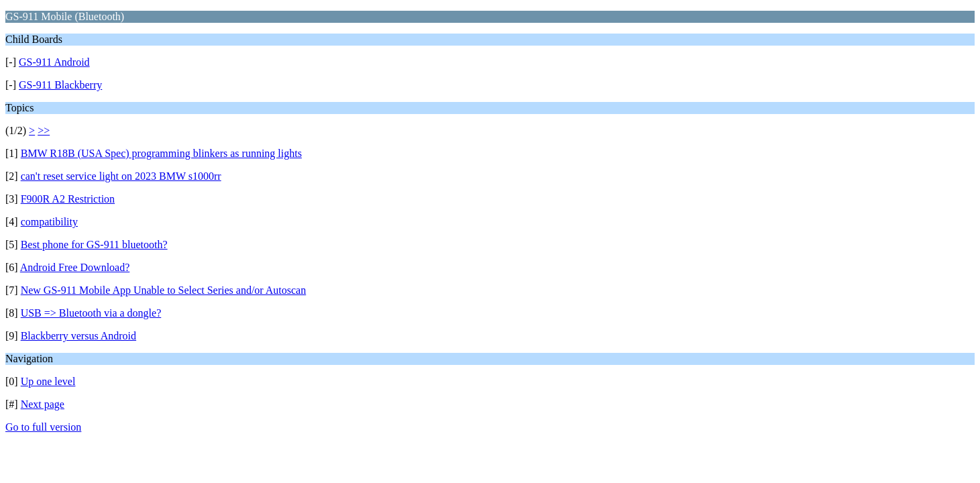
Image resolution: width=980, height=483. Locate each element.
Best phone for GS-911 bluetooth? (94, 245)
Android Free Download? (75, 267)
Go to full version (43, 427)
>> (44, 130)
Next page (43, 404)
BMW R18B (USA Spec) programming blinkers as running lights (161, 153)
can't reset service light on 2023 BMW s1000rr (121, 176)
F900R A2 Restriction (68, 199)
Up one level (48, 381)
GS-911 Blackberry (60, 85)
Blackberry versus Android (78, 336)
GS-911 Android (54, 62)
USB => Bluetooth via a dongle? (91, 313)
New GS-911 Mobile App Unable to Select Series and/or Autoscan (164, 290)
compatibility (49, 222)
